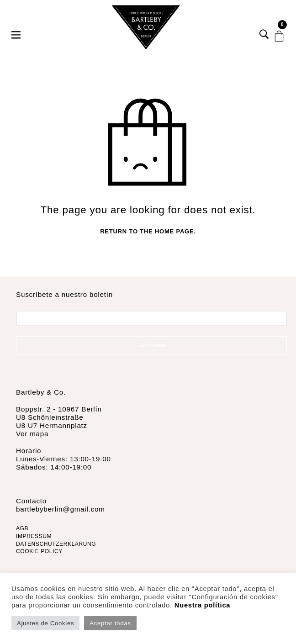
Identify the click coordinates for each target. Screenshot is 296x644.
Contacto (31, 501)
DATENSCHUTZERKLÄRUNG (56, 544)
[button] (17, 27)
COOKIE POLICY (39, 551)
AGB (22, 528)
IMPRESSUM (34, 536)
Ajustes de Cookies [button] (45, 623)
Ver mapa (32, 434)
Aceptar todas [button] (110, 623)
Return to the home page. (148, 231)
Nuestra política (202, 605)
